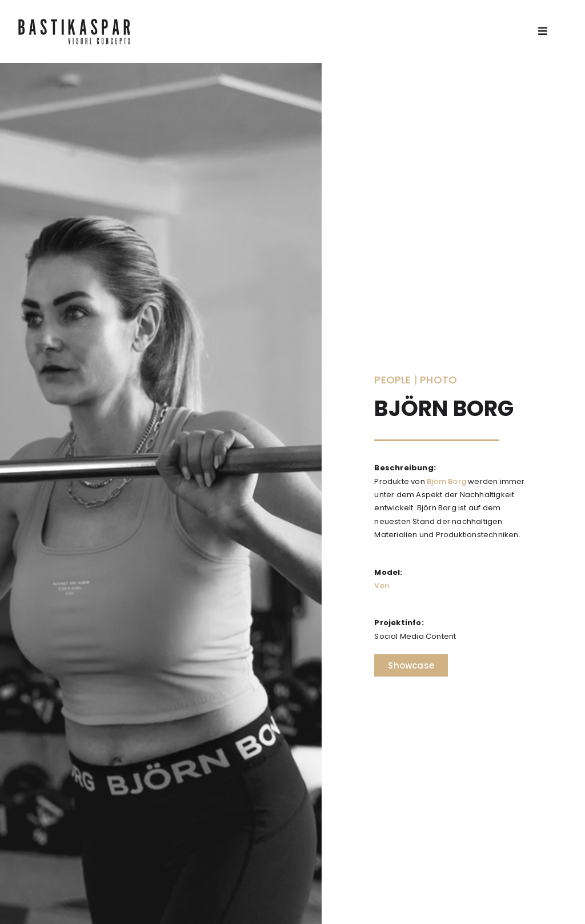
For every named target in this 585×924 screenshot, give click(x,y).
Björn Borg (446, 481)
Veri (382, 585)
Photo (438, 380)
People (392, 380)
